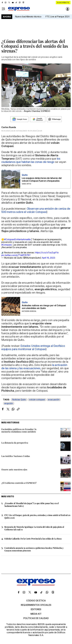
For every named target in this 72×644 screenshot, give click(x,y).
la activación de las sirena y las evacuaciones (34, 367)
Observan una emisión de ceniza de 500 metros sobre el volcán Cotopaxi (36, 210)
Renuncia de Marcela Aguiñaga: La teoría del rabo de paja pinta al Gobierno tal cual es (34, 528)
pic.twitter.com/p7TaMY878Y (16, 255)
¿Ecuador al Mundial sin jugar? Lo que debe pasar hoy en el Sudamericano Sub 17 (32, 504)
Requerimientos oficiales (36, 605)
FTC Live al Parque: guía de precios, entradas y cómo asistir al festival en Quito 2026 (37, 516)
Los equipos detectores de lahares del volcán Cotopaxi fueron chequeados (42, 179)
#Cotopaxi (7, 245)
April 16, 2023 (48, 258)
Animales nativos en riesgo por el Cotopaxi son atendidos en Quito (44, 307)
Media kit (36, 614)
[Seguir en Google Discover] (38, 119)
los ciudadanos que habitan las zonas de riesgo (31, 160)
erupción (9, 403)
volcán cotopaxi (37, 400)
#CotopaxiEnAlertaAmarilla (17, 239)
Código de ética (36, 601)
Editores (36, 609)
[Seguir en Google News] (19, 119)
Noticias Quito (19, 400)
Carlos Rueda (9, 127)
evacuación (54, 400)
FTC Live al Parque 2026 (58, 17)
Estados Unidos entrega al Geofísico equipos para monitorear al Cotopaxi (33, 347)
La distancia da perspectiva (15, 443)
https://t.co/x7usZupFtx (47, 253)
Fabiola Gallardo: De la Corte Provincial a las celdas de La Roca (33, 539)
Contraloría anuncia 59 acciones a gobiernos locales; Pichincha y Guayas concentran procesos (34, 549)
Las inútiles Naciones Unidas (16, 456)
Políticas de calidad (36, 618)
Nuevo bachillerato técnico (28, 17)
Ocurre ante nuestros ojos (14, 469)
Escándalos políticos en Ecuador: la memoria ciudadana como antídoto (19, 430)
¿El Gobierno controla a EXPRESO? (19, 483)
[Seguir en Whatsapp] (54, 119)
